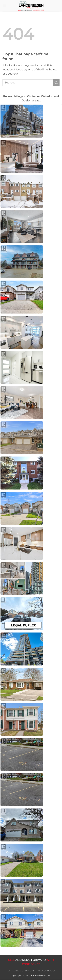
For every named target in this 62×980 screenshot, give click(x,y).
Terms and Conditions (20, 971)
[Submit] (56, 83)
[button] (4, 6)
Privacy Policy (46, 971)
